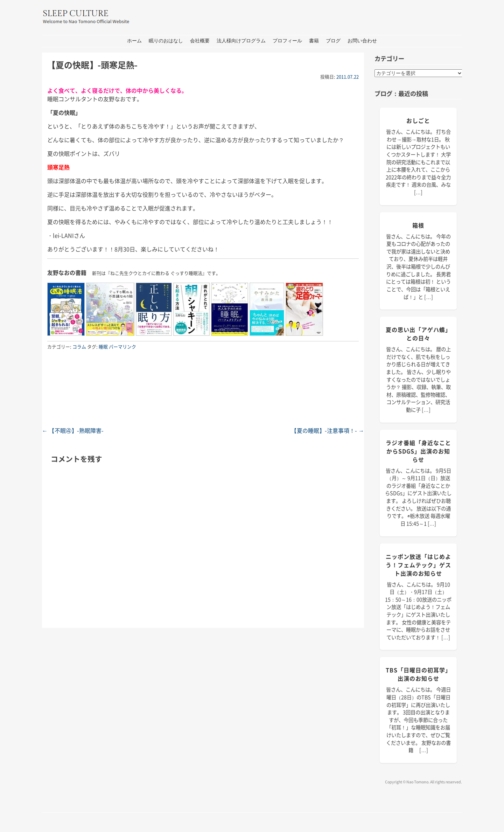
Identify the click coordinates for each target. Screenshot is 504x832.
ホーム (134, 41)
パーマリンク (122, 346)
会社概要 (200, 41)
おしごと (418, 120)
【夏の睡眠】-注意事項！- (328, 430)
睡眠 (103, 346)
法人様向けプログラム (241, 41)
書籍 (314, 41)
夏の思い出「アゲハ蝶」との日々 (418, 334)
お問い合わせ (362, 41)
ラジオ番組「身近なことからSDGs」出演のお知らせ (418, 451)
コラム (79, 346)
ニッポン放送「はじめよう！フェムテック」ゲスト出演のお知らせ (418, 565)
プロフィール (287, 41)
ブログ (333, 41)
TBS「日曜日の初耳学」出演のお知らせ (418, 674)
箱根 (418, 225)
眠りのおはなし (166, 41)
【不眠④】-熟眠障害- (73, 430)
